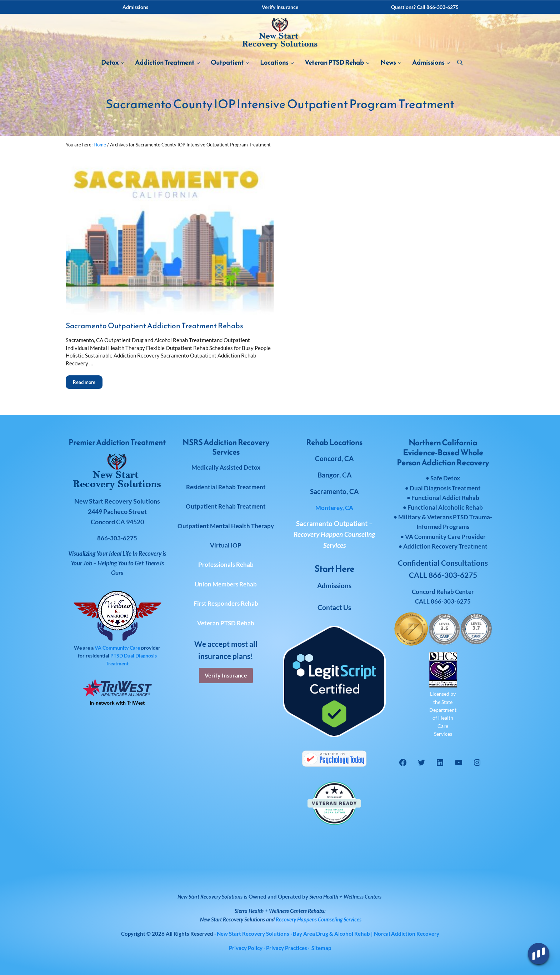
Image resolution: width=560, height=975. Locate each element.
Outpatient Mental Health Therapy (226, 526)
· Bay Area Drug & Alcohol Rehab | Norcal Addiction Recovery (328, 934)
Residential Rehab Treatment (226, 487)
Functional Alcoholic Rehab (445, 507)
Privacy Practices (287, 948)
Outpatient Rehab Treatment (226, 506)
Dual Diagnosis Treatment (445, 488)
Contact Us (334, 607)
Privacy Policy (246, 948)
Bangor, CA (334, 475)
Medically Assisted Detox (226, 468)
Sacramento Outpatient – (334, 534)
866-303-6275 (451, 601)
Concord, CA (334, 458)
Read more (88, 386)
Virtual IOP (226, 545)
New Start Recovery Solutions (232, 919)
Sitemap (321, 948)
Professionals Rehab (226, 565)
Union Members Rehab (226, 584)
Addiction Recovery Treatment (445, 546)
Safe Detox (445, 478)
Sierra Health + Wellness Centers (345, 896)
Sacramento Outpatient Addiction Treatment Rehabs (154, 331)
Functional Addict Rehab (445, 498)
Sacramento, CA (334, 492)
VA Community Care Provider (445, 537)
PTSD (117, 656)
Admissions (334, 586)
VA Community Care (117, 648)
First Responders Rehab (226, 604)
